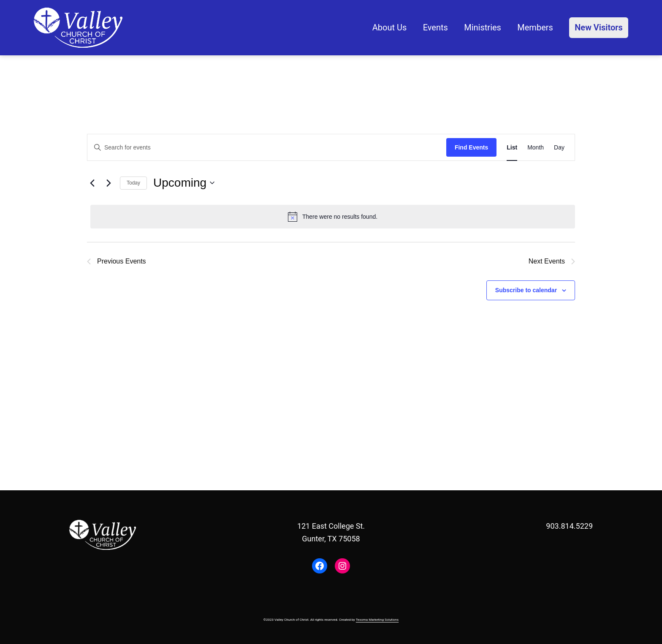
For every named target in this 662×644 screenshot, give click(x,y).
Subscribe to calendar (526, 290)
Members (535, 27)
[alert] (333, 217)
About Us (390, 27)
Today (133, 183)
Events (435, 27)
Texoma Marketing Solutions (377, 620)
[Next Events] (109, 183)
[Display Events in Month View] (536, 148)
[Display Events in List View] (512, 148)
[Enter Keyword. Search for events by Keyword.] (267, 148)
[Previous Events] (92, 183)
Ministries (483, 27)
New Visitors (599, 27)
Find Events (471, 147)
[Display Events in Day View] (559, 148)
